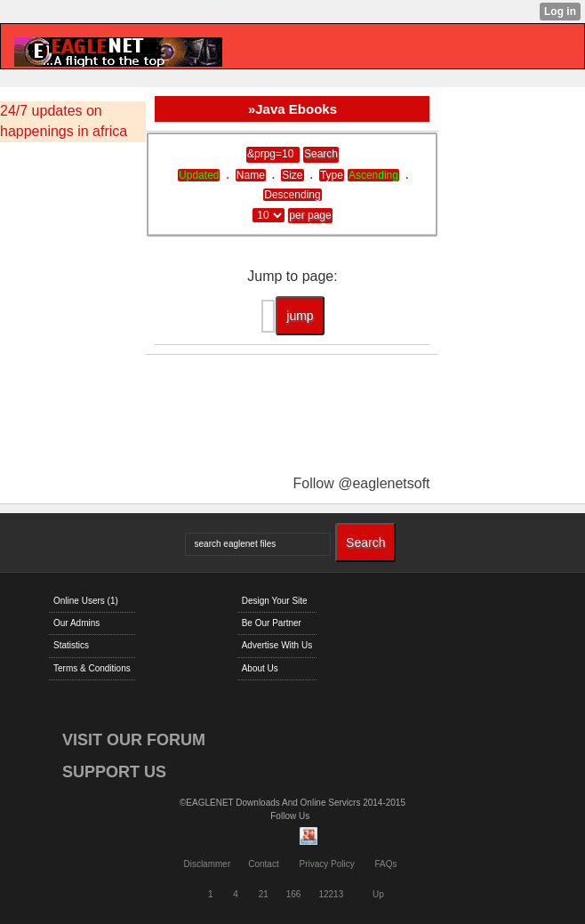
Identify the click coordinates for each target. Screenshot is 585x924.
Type (332, 175)
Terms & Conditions (92, 668)
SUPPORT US (114, 772)
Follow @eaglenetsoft (361, 483)
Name (251, 175)
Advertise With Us (277, 645)
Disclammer (207, 864)
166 (294, 894)
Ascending (373, 175)
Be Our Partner (272, 623)
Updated (199, 175)
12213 (331, 894)
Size (292, 175)
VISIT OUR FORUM (134, 740)
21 (264, 894)
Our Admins (76, 623)
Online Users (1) (86, 601)
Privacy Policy (326, 864)
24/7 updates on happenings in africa (64, 121)
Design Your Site (275, 601)
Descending (292, 195)
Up (378, 894)
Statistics (71, 645)
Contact (263, 864)
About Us (260, 668)
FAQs (386, 864)
